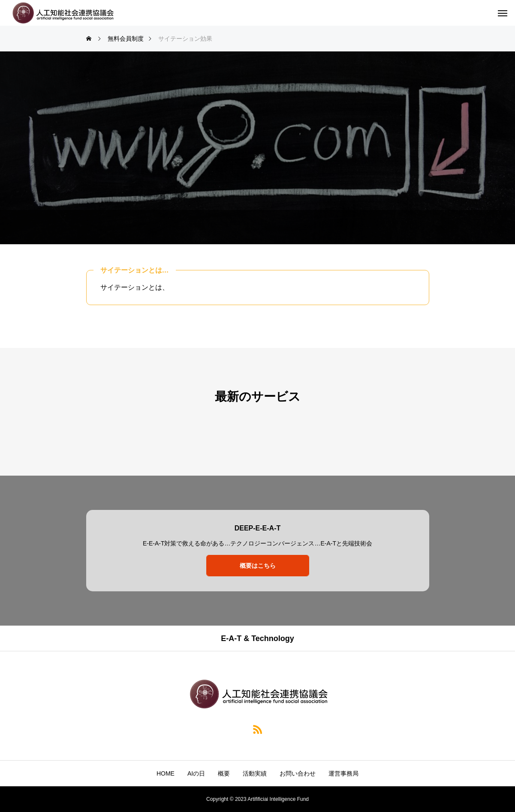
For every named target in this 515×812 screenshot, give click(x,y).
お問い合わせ (298, 773)
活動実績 (255, 773)
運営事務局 (343, 773)
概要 (224, 773)
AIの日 (196, 773)
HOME (166, 773)
